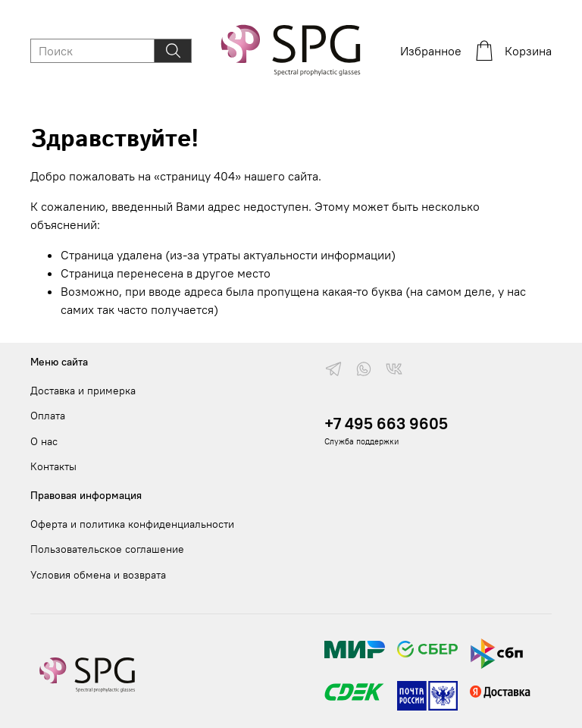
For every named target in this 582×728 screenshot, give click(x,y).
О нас (44, 441)
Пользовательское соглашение (107, 549)
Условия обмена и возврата (98, 575)
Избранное (431, 51)
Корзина (513, 51)
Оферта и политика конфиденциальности (132, 524)
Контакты (53, 466)
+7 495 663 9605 (386, 424)
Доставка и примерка (83, 391)
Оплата (48, 416)
